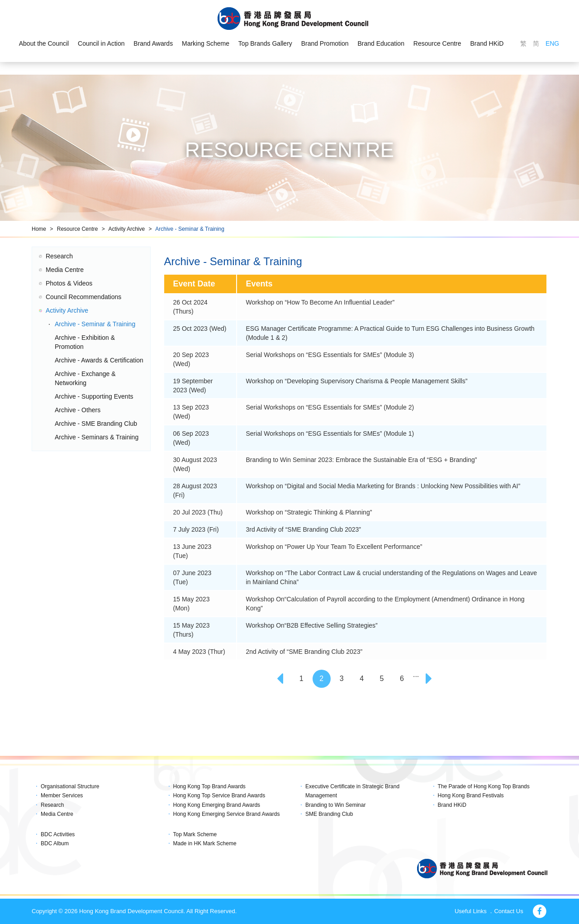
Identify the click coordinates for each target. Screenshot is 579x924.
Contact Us (508, 911)
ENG (552, 43)
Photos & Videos (69, 283)
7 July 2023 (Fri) (196, 529)
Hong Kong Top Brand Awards (209, 786)
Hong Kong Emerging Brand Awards (217, 805)
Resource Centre (437, 43)
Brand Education (381, 43)
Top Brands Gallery (265, 43)
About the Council (44, 43)
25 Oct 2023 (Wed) (200, 329)
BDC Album (55, 843)
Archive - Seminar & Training (190, 229)
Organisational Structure (70, 786)
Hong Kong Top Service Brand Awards (219, 795)
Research (59, 256)
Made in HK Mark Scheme (205, 843)
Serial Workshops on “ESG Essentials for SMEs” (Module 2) (330, 407)
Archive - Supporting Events (94, 396)
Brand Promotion (325, 43)
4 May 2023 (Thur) (199, 652)
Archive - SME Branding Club (96, 424)
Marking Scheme (206, 43)
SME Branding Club (329, 814)
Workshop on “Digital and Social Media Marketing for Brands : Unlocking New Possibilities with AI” (383, 486)
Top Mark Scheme (195, 834)
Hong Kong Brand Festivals (471, 795)
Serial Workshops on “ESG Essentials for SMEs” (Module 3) (330, 355)
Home (39, 229)
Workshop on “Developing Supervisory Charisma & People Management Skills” (357, 381)
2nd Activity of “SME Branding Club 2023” (304, 652)
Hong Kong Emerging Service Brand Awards (227, 814)
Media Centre (65, 270)
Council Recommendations (83, 297)
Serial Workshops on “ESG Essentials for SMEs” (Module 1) (330, 433)
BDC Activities (58, 834)
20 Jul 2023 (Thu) (198, 512)
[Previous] (281, 679)
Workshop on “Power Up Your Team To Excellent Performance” (334, 547)
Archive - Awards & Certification (99, 360)
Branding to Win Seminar (335, 805)
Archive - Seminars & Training (97, 437)
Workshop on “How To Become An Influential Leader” (320, 302)
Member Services (62, 795)
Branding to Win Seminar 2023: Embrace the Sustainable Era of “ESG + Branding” (362, 460)
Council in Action (101, 43)
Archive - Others (78, 410)
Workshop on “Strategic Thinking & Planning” (309, 512)
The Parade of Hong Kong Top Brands (484, 786)
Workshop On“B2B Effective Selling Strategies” (312, 625)
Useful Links (471, 911)
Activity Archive (126, 229)
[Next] (430, 679)
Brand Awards (153, 43)
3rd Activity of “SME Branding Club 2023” (304, 529)
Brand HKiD (487, 43)
